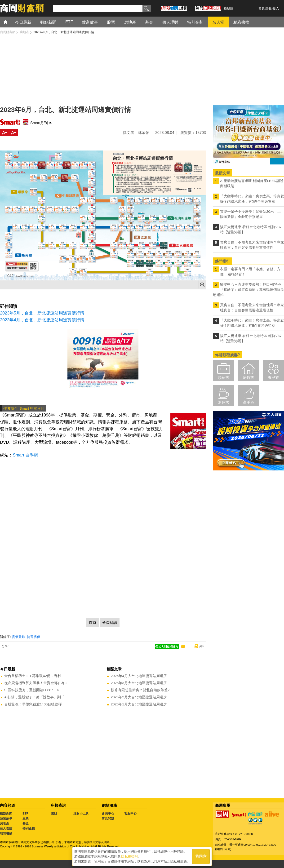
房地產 (5, 823)
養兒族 (273, 378)
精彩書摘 (6, 833)
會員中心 (108, 813)
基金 (26, 823)
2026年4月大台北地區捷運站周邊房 (139, 676)
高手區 (248, 402)
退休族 (224, 402)
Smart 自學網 (25, 455)
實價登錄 (18, 637)
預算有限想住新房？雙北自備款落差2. (141, 690)
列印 (202, 646)
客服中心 (130, 813)
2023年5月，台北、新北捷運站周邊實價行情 (42, 313)
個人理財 (6, 828)
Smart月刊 (39, 123)
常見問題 (108, 818)
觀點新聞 (6, 813)
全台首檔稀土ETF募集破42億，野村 (33, 676)
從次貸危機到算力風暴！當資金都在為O (36, 683)
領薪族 (224, 378)
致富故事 (6, 818)
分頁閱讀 (110, 622)
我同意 (201, 857)
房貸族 (248, 378)
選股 (54, 813)
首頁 (10, 22)
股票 (26, 818)
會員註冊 (265, 8)
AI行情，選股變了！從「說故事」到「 (34, 697)
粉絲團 (229, 8)
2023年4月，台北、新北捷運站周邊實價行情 (42, 320)
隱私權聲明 (129, 856)
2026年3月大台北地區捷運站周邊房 (139, 683)
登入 (276, 8)
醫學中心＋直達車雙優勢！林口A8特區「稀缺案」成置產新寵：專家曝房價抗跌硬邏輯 (248, 290)
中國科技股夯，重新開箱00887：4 (31, 690)
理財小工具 (81, 813)
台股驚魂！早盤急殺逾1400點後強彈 (33, 704)
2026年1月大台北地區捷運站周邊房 (139, 704)
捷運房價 (34, 637)
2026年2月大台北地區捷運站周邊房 (139, 697)
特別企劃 (29, 828)
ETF (25, 813)
